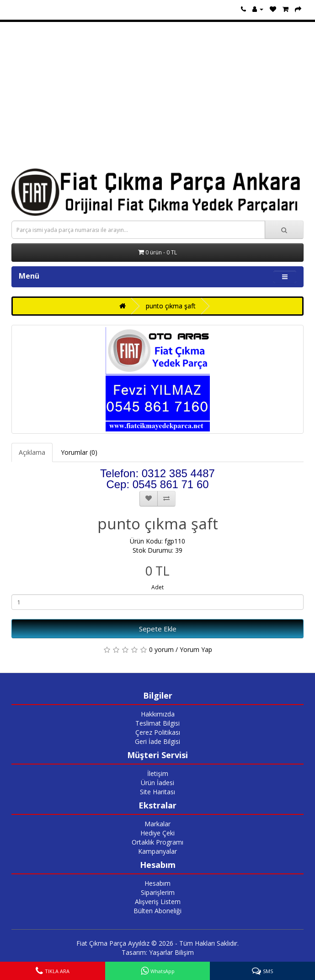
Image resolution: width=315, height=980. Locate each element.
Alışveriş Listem (158, 902)
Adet (157, 587)
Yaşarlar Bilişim (171, 952)
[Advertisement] (157, 95)
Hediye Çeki (157, 833)
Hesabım (157, 883)
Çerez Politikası (158, 732)
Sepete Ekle (158, 629)
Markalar (157, 824)
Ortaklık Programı (157, 842)
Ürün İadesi (157, 783)
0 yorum (161, 649)
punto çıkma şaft (171, 306)
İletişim (158, 773)
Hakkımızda (158, 714)
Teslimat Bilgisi (157, 723)
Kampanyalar (157, 851)
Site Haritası (157, 792)
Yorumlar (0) (79, 452)
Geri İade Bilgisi (157, 741)
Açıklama (32, 452)
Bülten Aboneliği (157, 911)
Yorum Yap (196, 649)
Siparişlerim (158, 892)
